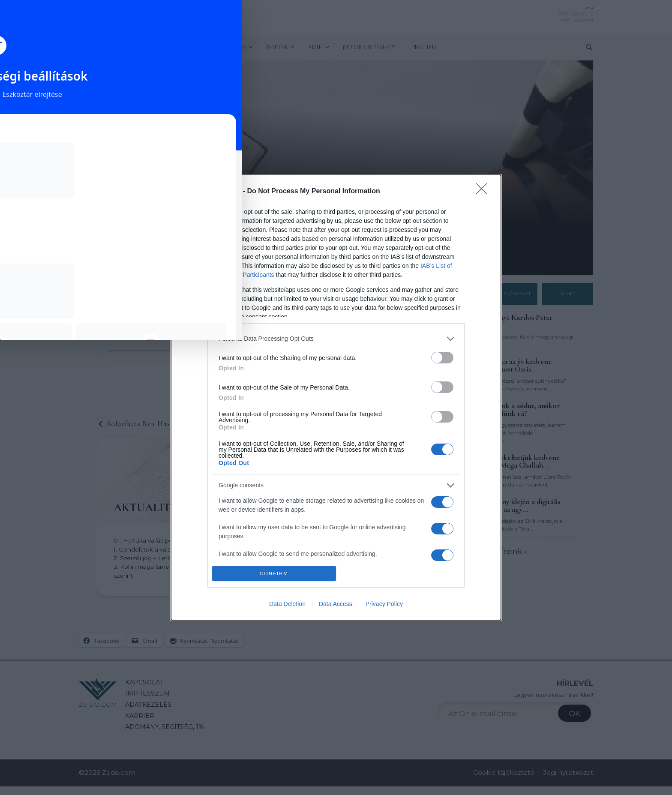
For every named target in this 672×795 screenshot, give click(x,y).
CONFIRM (274, 574)
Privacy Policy (384, 604)
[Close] (484, 192)
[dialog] (336, 398)
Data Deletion (287, 604)
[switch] (442, 358)
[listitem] (336, 339)
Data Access (336, 604)
